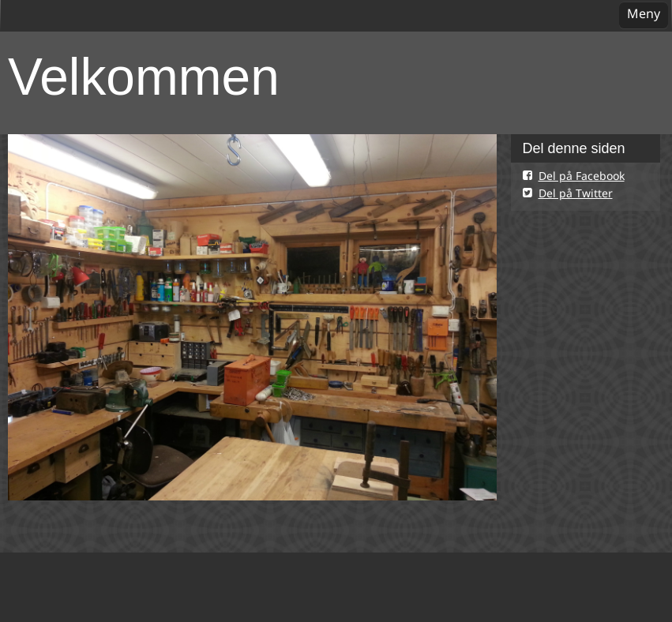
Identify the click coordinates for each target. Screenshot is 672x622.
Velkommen (144, 77)
